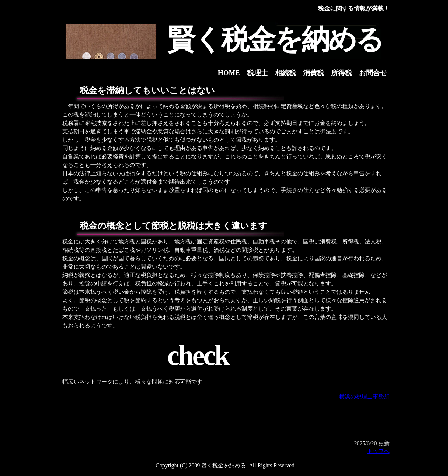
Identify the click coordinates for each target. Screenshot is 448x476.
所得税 (342, 73)
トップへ (378, 451)
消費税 (314, 73)
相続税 (286, 73)
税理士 (258, 73)
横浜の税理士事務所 (364, 396)
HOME (229, 73)
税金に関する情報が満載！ (354, 9)
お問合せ (373, 73)
